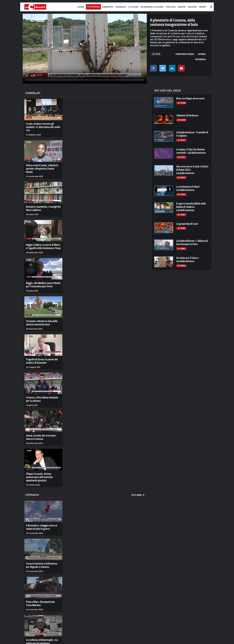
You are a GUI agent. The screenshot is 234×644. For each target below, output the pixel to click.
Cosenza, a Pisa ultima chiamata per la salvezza (42, 399)
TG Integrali (93, 7)
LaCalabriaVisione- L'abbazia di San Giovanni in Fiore (192, 242)
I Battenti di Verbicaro (187, 115)
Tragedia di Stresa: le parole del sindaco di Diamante (42, 361)
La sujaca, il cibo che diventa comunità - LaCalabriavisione (191, 151)
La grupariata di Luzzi (187, 224)
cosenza (202, 54)
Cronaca (121, 7)
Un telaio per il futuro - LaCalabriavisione (188, 259)
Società (192, 7)
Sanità (182, 7)
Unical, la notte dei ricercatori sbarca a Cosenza (41, 437)
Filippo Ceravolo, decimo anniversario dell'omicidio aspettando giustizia (39, 477)
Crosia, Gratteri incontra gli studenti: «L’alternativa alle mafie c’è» (43, 127)
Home (81, 7)
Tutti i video (138, 495)
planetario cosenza (185, 54)
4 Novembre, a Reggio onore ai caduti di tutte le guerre (42, 527)
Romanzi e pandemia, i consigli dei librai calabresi (43, 208)
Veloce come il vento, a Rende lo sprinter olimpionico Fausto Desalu (42, 169)
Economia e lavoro (152, 7)
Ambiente (108, 7)
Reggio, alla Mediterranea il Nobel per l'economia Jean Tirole (43, 285)
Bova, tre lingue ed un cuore (190, 98)
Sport (203, 7)
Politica (171, 7)
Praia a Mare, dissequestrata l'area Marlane (40, 603)
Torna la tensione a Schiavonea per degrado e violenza (42, 565)
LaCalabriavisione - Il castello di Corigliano (192, 134)
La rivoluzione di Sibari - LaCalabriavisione (189, 188)
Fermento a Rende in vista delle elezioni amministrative (42, 323)
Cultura (133, 7)
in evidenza (200, 59)
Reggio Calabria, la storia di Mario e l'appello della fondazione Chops (43, 246)
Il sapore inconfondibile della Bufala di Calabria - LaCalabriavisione (191, 207)
